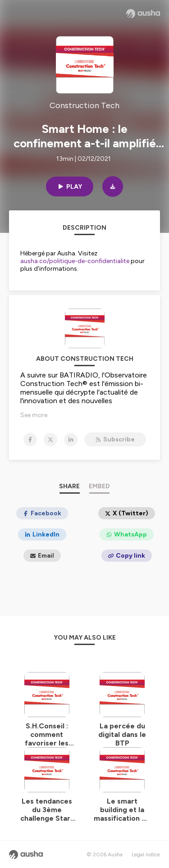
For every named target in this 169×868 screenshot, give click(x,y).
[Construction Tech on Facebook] (30, 440)
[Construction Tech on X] (50, 440)
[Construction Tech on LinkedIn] (71, 440)
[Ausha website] (143, 14)
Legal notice (146, 854)
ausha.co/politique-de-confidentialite (75, 261)
